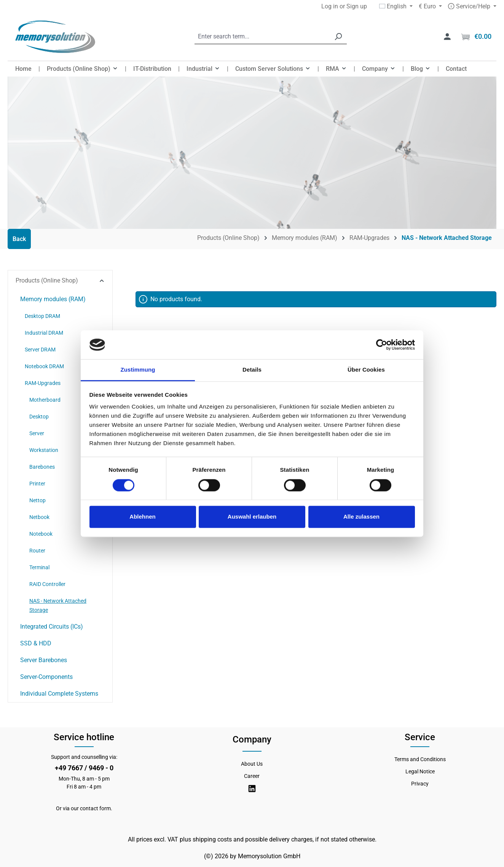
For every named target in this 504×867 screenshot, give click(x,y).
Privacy (420, 784)
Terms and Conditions (420, 759)
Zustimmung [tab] (138, 370)
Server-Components (46, 677)
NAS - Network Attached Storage (58, 605)
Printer (37, 484)
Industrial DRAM (44, 333)
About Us (252, 764)
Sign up (357, 6)
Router (37, 551)
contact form (95, 808)
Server (37, 433)
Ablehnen (142, 517)
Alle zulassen (361, 517)
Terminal (39, 567)
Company (252, 739)
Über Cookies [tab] (366, 370)
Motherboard (45, 400)
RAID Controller (47, 584)
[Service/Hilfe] (472, 6)
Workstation (44, 450)
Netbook (39, 517)
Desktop (39, 417)
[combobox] (262, 37)
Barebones (42, 467)
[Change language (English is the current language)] (396, 6)
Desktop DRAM (42, 316)
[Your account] (447, 37)
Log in (330, 6)
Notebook (41, 534)
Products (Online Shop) (60, 280)
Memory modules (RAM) (53, 299)
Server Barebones (44, 660)
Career (252, 776)
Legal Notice (420, 771)
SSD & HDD (36, 643)
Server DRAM (40, 350)
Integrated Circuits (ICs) (52, 627)
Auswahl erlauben (252, 517)
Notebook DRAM (44, 366)
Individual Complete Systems (59, 694)
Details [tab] (252, 370)
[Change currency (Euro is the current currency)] (430, 6)
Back (19, 239)
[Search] (338, 37)
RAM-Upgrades (43, 383)
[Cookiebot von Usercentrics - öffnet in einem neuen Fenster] (382, 345)
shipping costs (212, 839)
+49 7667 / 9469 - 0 (84, 768)
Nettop (37, 500)
